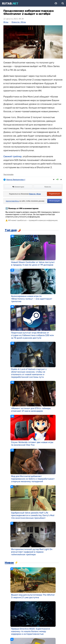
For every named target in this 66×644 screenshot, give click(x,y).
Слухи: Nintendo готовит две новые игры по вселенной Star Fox (32, 444)
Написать (48, 187)
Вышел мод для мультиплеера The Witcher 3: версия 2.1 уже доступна (33, 596)
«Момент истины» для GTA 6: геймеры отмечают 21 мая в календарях (31, 410)
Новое (9, 563)
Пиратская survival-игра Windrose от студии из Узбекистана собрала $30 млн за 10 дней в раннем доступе (33, 335)
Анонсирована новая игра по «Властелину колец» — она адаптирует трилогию (32, 299)
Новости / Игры (19, 22)
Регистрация (54, 201)
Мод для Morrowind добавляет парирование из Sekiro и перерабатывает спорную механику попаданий (33, 479)
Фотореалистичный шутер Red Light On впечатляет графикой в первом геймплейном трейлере (32, 552)
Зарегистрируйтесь (12, 201)
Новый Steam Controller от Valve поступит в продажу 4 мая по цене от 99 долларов (33, 264)
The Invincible (8, 175)
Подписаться (54, 194)
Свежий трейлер (13, 156)
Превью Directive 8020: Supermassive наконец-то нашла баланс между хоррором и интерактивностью (31, 631)
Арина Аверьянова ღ (16, 180)
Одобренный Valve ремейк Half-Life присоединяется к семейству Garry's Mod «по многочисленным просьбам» (33, 515)
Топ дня (11, 230)
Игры (6, 22)
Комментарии (18, 187)
